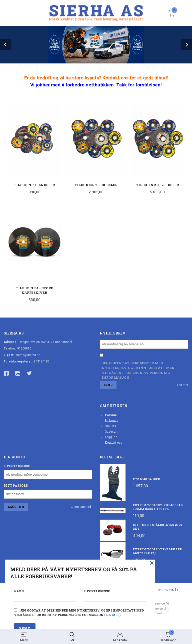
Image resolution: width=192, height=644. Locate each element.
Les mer (183, 385)
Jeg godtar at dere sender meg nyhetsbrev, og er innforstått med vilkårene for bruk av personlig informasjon (138, 371)
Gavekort (111, 432)
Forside (111, 415)
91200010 (24, 349)
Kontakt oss (113, 443)
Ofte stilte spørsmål (160, 591)
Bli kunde (111, 421)
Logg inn (111, 437)
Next (186, 44)
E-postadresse (17, 466)
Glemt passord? (81, 507)
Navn (45, 595)
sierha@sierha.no (28, 355)
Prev (5, 44)
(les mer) (112, 615)
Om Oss (110, 426)
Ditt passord (16, 486)
